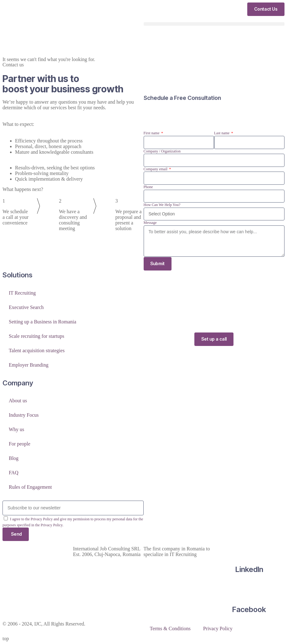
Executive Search (26, 307)
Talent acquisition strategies (37, 350)
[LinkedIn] (249, 549)
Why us (16, 429)
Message (150, 223)
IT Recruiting (22, 293)
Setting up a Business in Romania (43, 322)
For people (20, 444)
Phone (148, 187)
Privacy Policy (218, 629)
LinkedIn (249, 569)
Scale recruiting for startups (36, 336)
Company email (156, 169)
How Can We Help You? (162, 205)
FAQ (14, 473)
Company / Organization (162, 151)
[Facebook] (249, 589)
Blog (14, 458)
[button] (214, 24)
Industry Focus (24, 415)
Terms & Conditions (170, 629)
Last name (222, 133)
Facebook (249, 610)
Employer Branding (29, 365)
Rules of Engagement (30, 487)
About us (18, 401)
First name (152, 133)
